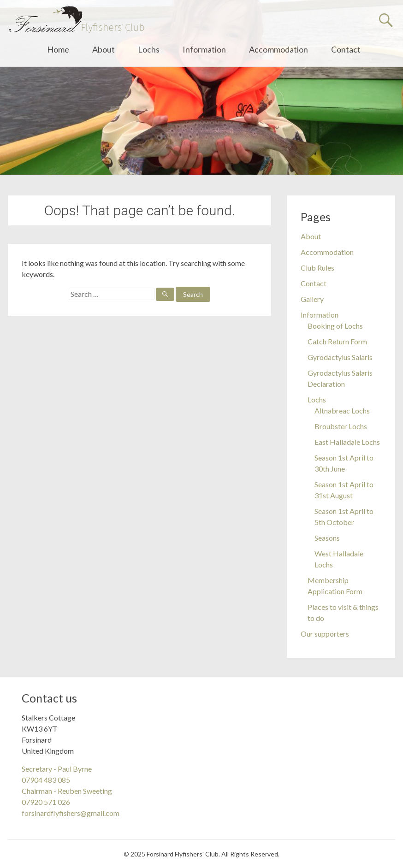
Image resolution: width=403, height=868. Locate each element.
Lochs (149, 49)
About (104, 49)
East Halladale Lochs (347, 442)
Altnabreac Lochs (342, 410)
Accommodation (279, 49)
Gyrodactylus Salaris (340, 357)
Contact (346, 49)
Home (58, 49)
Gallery (312, 299)
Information (204, 49)
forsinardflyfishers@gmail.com (71, 813)
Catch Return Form (337, 341)
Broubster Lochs (341, 426)
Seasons (327, 538)
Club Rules (317, 268)
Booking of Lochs (335, 326)
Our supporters (325, 634)
